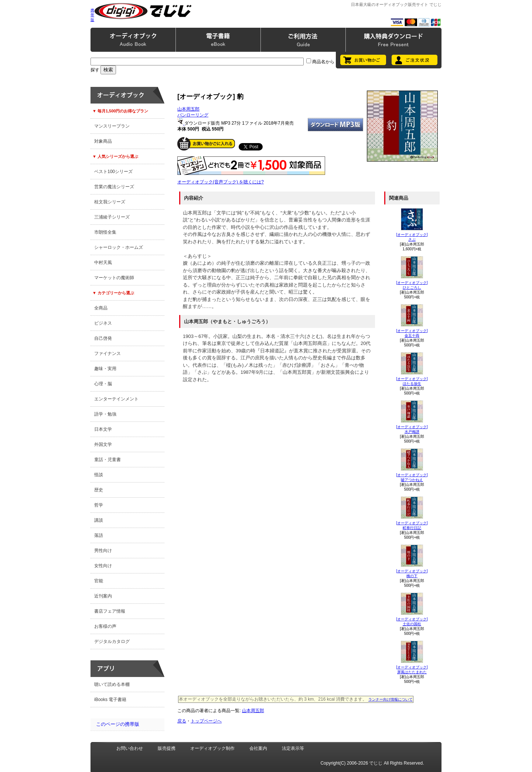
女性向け (103, 566)
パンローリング (193, 115)
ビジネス (103, 323)
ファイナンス (108, 353)
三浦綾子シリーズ (112, 217)
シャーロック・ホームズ (119, 247)
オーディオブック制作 (212, 748)
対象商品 (103, 141)
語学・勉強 (105, 414)
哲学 (99, 505)
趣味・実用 (105, 369)
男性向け (103, 551)
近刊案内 (103, 596)
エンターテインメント (116, 399)
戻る (182, 721)
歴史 (99, 490)
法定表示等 (293, 748)
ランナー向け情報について (391, 699)
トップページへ (206, 721)
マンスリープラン (112, 126)
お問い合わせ (130, 748)
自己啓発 (103, 338)
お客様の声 (105, 626)
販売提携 (167, 748)
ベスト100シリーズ (113, 172)
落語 (99, 535)
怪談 (99, 475)
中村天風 (103, 263)
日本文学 (103, 429)
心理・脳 (103, 384)
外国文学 (103, 444)
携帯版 (92, 15)
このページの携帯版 (118, 724)
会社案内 (258, 748)
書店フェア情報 (110, 611)
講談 (99, 520)
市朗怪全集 (105, 232)
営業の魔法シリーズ (114, 187)
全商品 (101, 308)
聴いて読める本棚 (112, 684)
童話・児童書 (108, 460)
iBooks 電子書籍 (110, 700)
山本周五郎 (188, 109)
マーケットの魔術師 (114, 278)
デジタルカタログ (112, 641)
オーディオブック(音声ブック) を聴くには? (221, 182)
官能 (99, 581)
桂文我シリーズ (110, 202)
